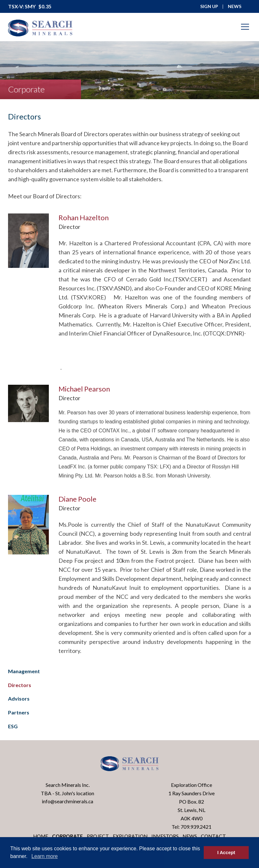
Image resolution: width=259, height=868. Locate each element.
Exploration (131, 836)
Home (39, 836)
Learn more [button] (45, 856)
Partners (19, 712)
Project (98, 836)
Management (24, 671)
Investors (167, 836)
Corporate (67, 836)
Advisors (19, 698)
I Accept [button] (226, 853)
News (192, 836)
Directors (20, 685)
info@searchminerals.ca (68, 802)
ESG (13, 726)
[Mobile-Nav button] (245, 27)
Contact (216, 836)
